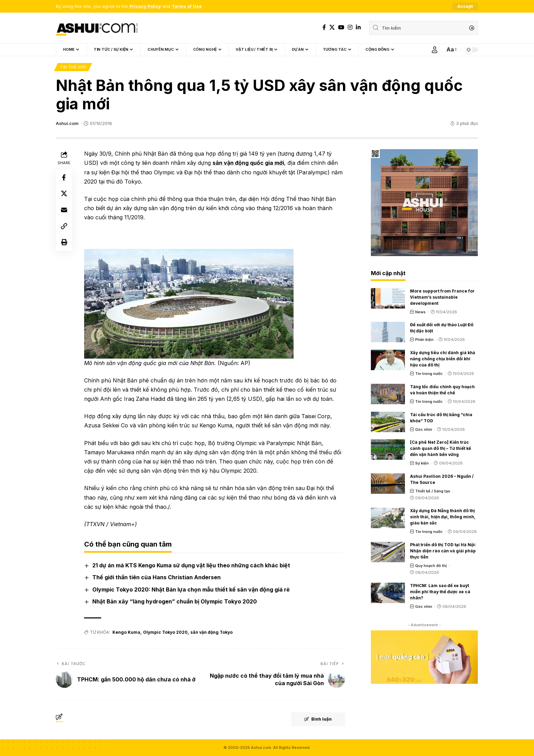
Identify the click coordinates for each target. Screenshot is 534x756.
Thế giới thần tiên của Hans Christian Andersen (156, 578)
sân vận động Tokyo (211, 633)
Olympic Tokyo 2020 (165, 633)
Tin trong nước (429, 374)
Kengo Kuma (126, 633)
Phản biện (424, 340)
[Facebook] (324, 27)
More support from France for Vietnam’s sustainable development (442, 297)
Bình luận (317, 720)
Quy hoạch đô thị (431, 566)
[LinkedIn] (358, 27)
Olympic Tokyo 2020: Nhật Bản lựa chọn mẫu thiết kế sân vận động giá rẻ (191, 589)
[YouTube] (341, 27)
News (420, 312)
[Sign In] (435, 50)
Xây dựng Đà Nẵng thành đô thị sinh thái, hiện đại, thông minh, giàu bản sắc (443, 517)
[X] (332, 27)
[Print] (64, 243)
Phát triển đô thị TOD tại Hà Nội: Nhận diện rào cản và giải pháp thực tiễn (443, 551)
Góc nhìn (424, 429)
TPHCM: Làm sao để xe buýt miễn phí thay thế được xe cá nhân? (440, 592)
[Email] (64, 210)
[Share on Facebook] (64, 178)
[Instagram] (350, 27)
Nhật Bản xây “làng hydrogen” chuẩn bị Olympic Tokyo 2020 (175, 601)
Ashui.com (67, 123)
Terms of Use (187, 6)
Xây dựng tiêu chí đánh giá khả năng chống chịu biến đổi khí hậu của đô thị (443, 359)
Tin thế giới (73, 67)
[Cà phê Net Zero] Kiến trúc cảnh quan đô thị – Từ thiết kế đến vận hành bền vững (441, 448)
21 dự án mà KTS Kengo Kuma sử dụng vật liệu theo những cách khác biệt (191, 565)
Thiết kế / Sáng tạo (433, 491)
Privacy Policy (145, 6)
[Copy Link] (64, 227)
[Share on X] (64, 194)
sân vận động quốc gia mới (248, 163)
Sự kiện (422, 463)
